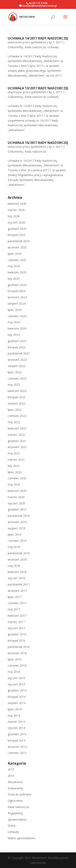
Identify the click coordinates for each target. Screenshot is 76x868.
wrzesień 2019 (17, 522)
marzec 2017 (16, 622)
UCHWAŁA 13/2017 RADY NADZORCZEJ (38, 88)
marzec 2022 (16, 435)
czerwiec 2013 (17, 753)
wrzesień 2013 (17, 747)
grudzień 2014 (17, 690)
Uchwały (53, 47)
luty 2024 (14, 335)
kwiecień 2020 (17, 491)
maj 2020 (14, 484)
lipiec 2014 (15, 709)
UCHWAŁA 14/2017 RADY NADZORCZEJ (38, 38)
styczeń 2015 (16, 684)
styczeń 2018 (16, 578)
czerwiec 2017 (17, 603)
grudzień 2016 (17, 634)
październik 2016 (19, 647)
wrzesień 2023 (17, 360)
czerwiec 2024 (17, 316)
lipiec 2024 (15, 310)
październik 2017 (19, 584)
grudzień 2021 (17, 441)
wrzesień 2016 (17, 653)
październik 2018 (19, 553)
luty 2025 (14, 279)
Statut (12, 826)
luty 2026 (14, 216)
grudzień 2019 (17, 509)
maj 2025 (14, 266)
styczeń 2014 (16, 728)
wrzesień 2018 (17, 559)
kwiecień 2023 (17, 391)
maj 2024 (14, 322)
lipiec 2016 (15, 659)
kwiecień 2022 (17, 428)
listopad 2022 (17, 397)
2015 (11, 769)
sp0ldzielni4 (38, 42)
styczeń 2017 (16, 628)
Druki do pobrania (19, 794)
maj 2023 (14, 385)
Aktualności (15, 782)
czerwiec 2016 (17, 665)
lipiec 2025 (15, 254)
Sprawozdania (17, 819)
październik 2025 (19, 241)
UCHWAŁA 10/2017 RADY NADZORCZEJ (38, 143)
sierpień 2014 (17, 703)
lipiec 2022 (15, 410)
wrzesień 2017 (17, 591)
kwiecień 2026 (17, 204)
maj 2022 (14, 422)
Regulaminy (15, 813)
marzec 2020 (16, 497)
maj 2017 (14, 609)
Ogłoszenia (15, 801)
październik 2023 (19, 353)
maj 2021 (14, 453)
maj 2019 (14, 547)
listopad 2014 (17, 697)
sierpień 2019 (17, 528)
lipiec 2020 (15, 472)
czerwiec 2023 (17, 378)
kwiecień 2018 (17, 572)
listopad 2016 (17, 641)
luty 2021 (14, 466)
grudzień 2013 (17, 734)
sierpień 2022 (17, 403)
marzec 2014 (16, 722)
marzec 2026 (16, 210)
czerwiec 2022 (17, 416)
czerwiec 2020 (17, 478)
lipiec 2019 (15, 535)
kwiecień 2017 (17, 616)
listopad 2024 (17, 291)
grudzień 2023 (17, 341)
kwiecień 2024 (17, 328)
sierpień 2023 (17, 366)
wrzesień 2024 (17, 297)
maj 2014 (14, 715)
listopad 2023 (17, 347)
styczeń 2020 (16, 503)
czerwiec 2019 (17, 541)
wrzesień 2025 (17, 247)
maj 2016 (14, 672)
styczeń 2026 (16, 222)
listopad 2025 (17, 235)
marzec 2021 (16, 460)
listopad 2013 (17, 740)
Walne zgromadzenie (21, 838)
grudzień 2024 (17, 285)
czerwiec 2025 (17, 260)
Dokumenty (15, 47)
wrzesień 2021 (17, 447)
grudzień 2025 (17, 229)
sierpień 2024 (17, 303)
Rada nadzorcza (35, 47)
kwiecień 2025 (17, 272)
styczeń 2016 (16, 678)
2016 (11, 776)
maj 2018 (14, 566)
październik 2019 (19, 516)
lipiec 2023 (15, 372)
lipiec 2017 (15, 597)
